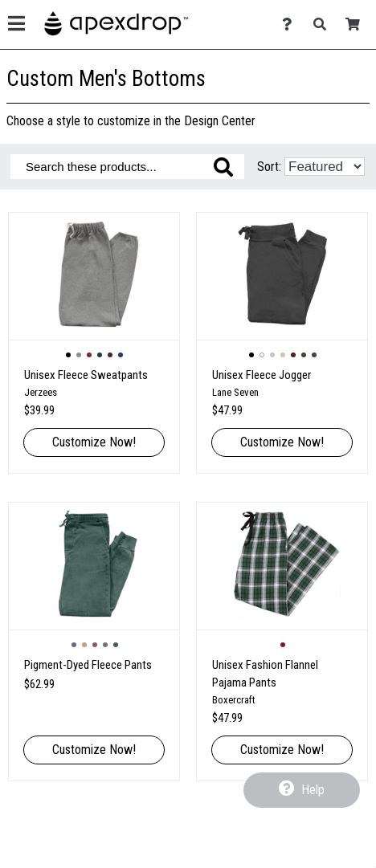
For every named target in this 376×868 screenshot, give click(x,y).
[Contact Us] (291, 24)
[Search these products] (127, 167)
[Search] (324, 24)
